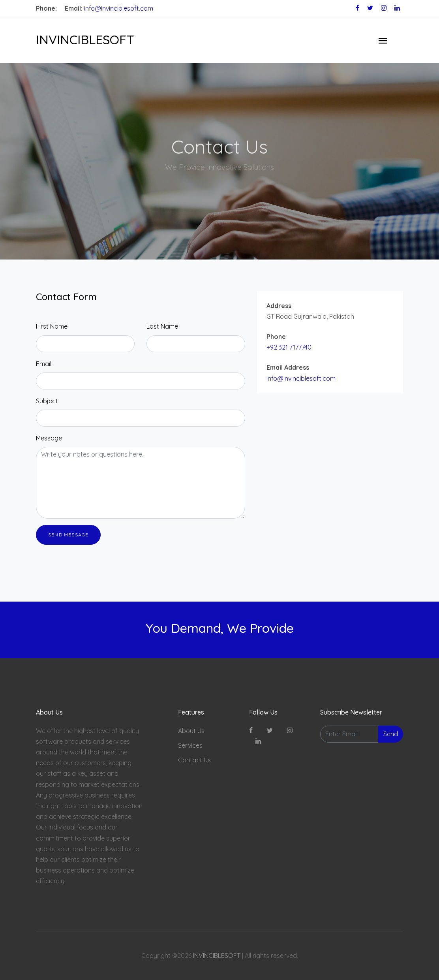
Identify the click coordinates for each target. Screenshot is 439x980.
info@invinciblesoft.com (119, 8)
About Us (191, 731)
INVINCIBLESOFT (85, 40)
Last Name (162, 326)
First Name (52, 326)
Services (190, 745)
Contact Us (194, 760)
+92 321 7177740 (289, 347)
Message (49, 438)
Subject (47, 401)
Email (44, 364)
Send (391, 734)
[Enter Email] (349, 734)
